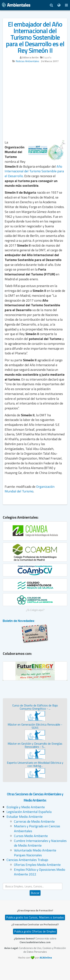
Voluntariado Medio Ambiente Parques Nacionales (35, 853)
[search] (33, 886)
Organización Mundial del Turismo (30, 489)
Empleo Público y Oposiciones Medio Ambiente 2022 (40, 872)
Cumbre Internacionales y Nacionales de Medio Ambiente (40, 843)
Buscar (35, 893)
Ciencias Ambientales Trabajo (27, 860)
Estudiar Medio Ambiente (25, 817)
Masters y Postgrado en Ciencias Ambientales (37, 829)
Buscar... (35, 883)
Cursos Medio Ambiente (31, 836)
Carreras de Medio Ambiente (34, 821)
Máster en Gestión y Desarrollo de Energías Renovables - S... (35, 745)
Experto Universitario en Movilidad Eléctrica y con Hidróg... (35, 764)
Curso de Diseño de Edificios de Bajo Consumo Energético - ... (35, 707)
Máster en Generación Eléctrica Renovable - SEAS (35, 726)
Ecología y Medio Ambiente (26, 807)
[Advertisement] (35, 103)
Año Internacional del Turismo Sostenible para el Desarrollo (34, 171)
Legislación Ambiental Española (29, 812)
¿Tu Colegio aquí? (35, 610)
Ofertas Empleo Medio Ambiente (37, 865)
